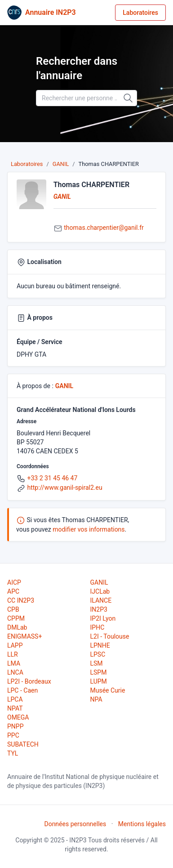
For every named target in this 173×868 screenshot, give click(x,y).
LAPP (15, 645)
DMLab (17, 627)
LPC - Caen (22, 690)
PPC (13, 735)
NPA (96, 699)
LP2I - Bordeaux (29, 681)
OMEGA (18, 717)
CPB (13, 609)
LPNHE (100, 645)
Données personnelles (75, 824)
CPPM (16, 618)
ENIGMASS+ (24, 636)
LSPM (99, 672)
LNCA (15, 672)
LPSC (98, 654)
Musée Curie (108, 690)
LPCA (15, 699)
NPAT (15, 708)
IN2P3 (99, 609)
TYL (13, 753)
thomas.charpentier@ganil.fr (104, 228)
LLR (13, 654)
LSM (97, 663)
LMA (14, 663)
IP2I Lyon (103, 618)
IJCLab (100, 591)
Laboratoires (140, 13)
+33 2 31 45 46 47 (52, 478)
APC (13, 591)
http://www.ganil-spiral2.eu (64, 488)
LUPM (99, 681)
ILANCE (101, 600)
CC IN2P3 (21, 600)
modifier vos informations (89, 529)
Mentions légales (142, 824)
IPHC (98, 627)
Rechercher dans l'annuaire (77, 68)
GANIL (61, 164)
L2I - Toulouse (110, 636)
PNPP (15, 726)
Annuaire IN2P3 (51, 12)
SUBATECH (23, 744)
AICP (14, 582)
